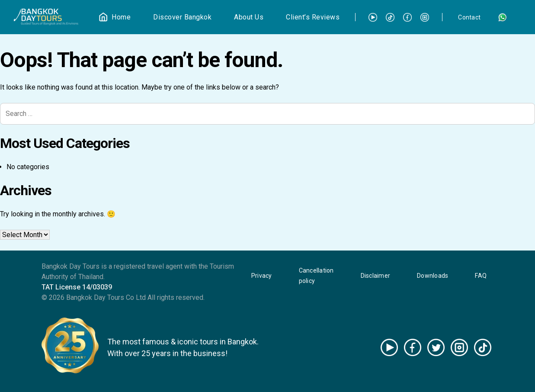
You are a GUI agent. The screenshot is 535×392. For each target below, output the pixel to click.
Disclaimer (376, 276)
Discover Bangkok (182, 17)
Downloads (432, 276)
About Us (249, 17)
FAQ (481, 276)
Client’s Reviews (313, 17)
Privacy (262, 276)
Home (121, 17)
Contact (469, 17)
